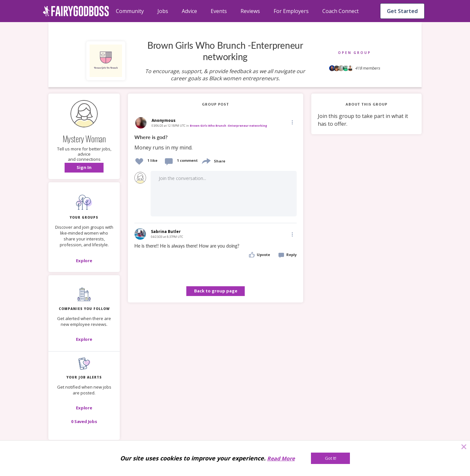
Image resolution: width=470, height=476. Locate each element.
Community (130, 11)
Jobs (163, 11)
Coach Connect (340, 11)
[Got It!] (330, 458)
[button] (84, 168)
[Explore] (84, 261)
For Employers (291, 11)
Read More (281, 458)
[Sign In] (84, 168)
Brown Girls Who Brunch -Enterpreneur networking (229, 126)
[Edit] (292, 122)
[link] (216, 143)
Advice (189, 11)
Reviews (250, 11)
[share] (206, 160)
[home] (76, 11)
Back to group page (216, 291)
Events (219, 11)
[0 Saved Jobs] (84, 421)
